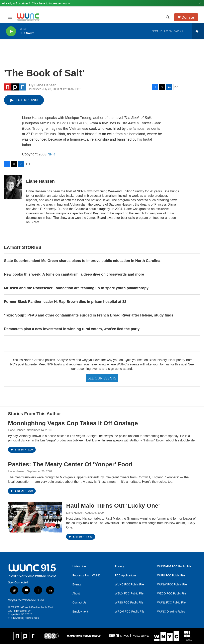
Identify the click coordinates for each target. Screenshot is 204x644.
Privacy (119, 566)
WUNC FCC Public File (129, 585)
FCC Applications (126, 576)
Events (77, 585)
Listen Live (79, 566)
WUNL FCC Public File (171, 603)
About (76, 594)
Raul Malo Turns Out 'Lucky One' (113, 506)
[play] (11, 31)
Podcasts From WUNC (87, 576)
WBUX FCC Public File (129, 594)
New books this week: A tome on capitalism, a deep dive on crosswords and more (74, 274)
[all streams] (198, 31)
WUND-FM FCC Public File (174, 566)
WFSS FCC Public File (129, 603)
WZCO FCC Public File (172, 594)
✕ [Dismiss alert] (200, 3)
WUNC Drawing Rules (171, 612)
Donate (188, 17)
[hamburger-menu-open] (10, 17)
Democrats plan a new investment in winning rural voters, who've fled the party (72, 329)
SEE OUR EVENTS (102, 378)
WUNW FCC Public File (172, 585)
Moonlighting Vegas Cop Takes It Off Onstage (73, 423)
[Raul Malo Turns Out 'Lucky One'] (35, 517)
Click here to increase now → (51, 3)
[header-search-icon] (168, 17)
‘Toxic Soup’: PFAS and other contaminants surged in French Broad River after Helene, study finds (89, 315)
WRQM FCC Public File (130, 612)
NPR (51, 154)
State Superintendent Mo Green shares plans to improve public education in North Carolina (82, 261)
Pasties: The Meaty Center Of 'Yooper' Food (70, 464)
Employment (80, 612)
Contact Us (79, 603)
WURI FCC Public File (171, 576)
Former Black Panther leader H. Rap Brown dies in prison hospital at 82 (65, 302)
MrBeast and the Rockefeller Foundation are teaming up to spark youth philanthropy (76, 288)
